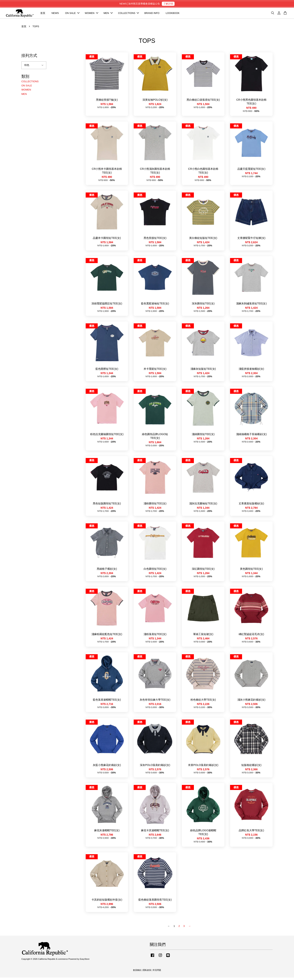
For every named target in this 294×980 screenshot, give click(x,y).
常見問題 (157, 972)
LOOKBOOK (173, 14)
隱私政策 (147, 972)
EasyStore (85, 961)
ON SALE (72, 14)
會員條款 (137, 972)
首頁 (43, 14)
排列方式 (29, 58)
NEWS (55, 14)
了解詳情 (168, 4)
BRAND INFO (152, 14)
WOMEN (91, 14)
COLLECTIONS (129, 14)
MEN (108, 14)
